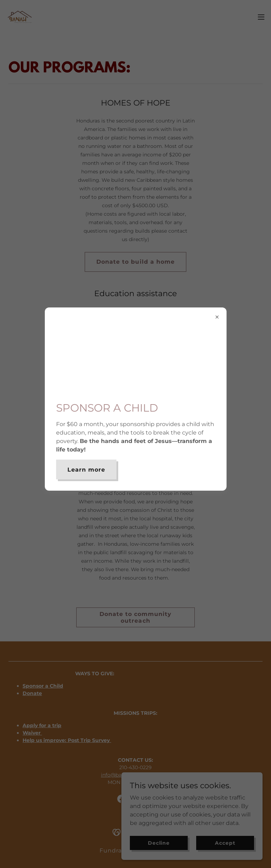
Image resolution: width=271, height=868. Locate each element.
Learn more (86, 470)
